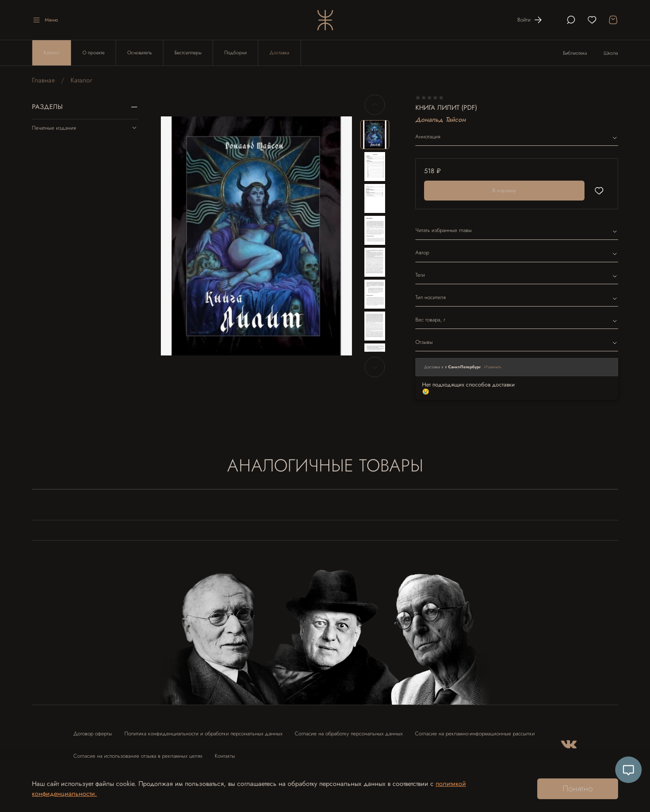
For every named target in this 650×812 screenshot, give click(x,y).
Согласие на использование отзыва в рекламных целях (138, 756)
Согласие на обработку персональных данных (349, 733)
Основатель (139, 53)
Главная (43, 80)
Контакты (225, 756)
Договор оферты (93, 733)
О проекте (93, 53)
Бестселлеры (188, 53)
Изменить (493, 367)
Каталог (52, 53)
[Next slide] (375, 367)
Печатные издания (85, 128)
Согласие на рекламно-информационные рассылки (475, 733)
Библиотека (575, 53)
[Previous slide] (375, 105)
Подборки (235, 53)
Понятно (578, 789)
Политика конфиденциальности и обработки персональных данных (203, 733)
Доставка (279, 53)
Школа (611, 53)
